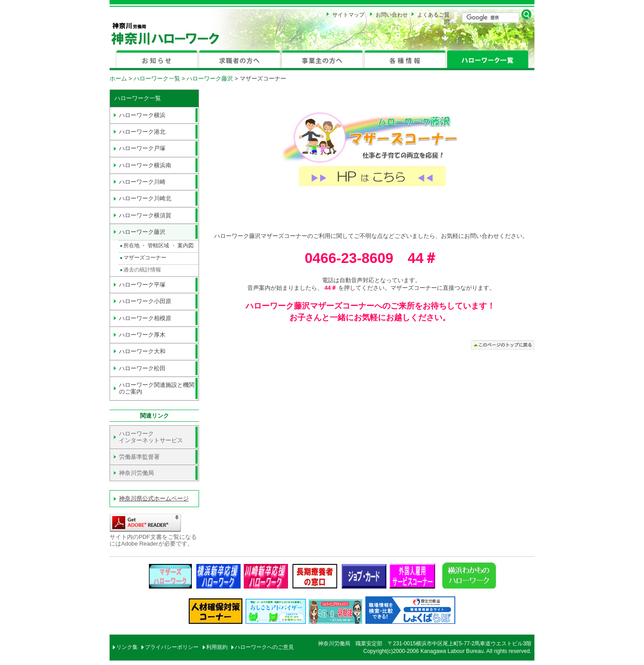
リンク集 (127, 647)
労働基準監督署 (139, 457)
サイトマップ (348, 15)
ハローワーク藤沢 (210, 78)
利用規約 (217, 647)
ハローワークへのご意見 (264, 647)
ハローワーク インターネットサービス (151, 437)
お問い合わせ (392, 15)
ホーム (118, 78)
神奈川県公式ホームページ (154, 498)
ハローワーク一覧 (157, 78)
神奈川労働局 (136, 473)
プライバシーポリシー (172, 647)
